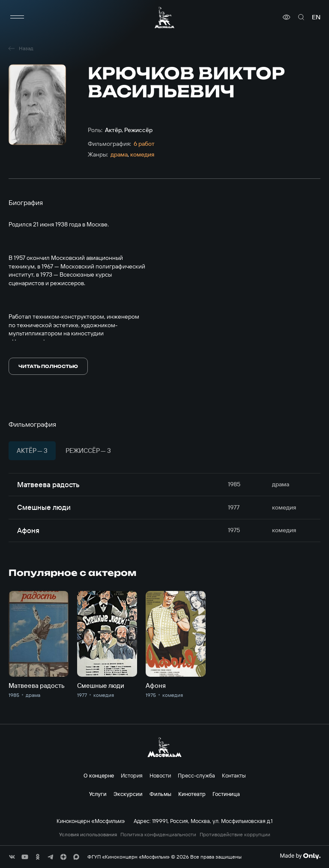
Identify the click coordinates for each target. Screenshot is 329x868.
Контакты (234, 775)
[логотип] (164, 17)
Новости (160, 775)
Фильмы (160, 794)
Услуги (98, 794)
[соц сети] (12, 857)
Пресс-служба (196, 775)
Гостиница (226, 794)
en (316, 17)
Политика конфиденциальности (158, 835)
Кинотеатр (192, 794)
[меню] (17, 17)
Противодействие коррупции (235, 835)
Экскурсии (128, 794)
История (132, 775)
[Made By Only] (300, 856)
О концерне (99, 775)
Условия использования (88, 835)
